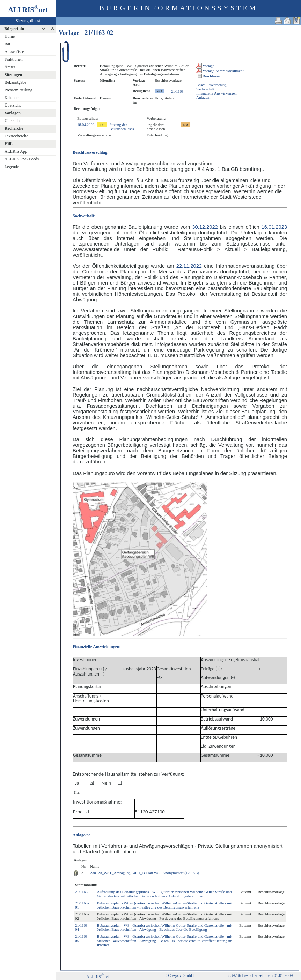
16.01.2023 (274, 227)
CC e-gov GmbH (180, 975)
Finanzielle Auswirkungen (216, 93)
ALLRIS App (16, 151)
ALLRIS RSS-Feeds (22, 159)
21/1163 (177, 91)
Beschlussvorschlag (211, 85)
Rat (8, 44)
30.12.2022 (205, 227)
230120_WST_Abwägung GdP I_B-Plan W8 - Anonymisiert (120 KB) (145, 873)
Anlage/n (203, 97)
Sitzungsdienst (28, 21)
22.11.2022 (189, 266)
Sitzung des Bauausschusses (122, 127)
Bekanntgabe (16, 82)
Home (10, 36)
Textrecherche (16, 136)
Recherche (14, 128)
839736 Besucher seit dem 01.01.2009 (260, 975)
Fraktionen (14, 59)
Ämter (10, 67)
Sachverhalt (205, 89)
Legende (12, 167)
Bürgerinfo (14, 29)
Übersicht (13, 105)
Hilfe (9, 144)
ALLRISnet (97, 977)
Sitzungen (13, 75)
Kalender (12, 98)
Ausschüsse (14, 52)
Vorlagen (13, 113)
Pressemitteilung (19, 90)
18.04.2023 (86, 125)
